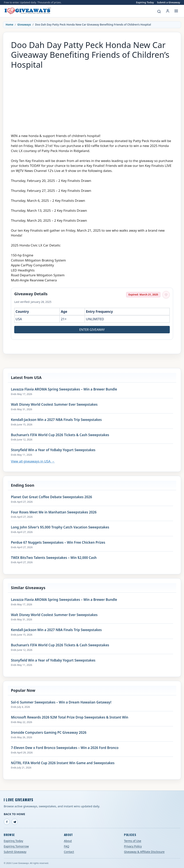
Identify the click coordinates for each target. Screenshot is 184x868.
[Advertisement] (92, 99)
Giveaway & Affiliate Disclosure (144, 852)
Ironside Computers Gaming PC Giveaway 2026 (49, 733)
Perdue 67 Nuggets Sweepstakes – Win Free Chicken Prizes (58, 542)
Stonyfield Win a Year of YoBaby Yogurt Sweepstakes (53, 450)
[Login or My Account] (168, 11)
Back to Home (14, 814)
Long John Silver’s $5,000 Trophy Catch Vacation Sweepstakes (60, 527)
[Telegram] (15, 822)
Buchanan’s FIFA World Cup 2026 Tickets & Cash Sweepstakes (60, 435)
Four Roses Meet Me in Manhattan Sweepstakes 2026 (54, 512)
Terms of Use (133, 841)
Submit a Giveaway (169, 2)
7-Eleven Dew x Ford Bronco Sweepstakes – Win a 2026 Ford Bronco (65, 748)
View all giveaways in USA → (33, 461)
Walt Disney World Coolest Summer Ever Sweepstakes (54, 405)
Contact (69, 852)
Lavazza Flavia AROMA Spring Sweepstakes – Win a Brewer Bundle (64, 389)
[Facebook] (7, 822)
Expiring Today (145, 2)
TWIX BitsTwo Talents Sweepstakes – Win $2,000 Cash (54, 558)
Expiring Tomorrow (16, 846)
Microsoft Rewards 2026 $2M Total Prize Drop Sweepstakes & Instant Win (70, 717)
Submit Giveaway (15, 852)
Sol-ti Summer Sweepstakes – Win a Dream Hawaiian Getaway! (61, 702)
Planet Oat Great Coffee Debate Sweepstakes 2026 (51, 497)
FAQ (67, 846)
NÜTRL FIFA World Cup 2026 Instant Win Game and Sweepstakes (63, 763)
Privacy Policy (133, 846)
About (68, 841)
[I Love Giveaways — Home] (27, 11)
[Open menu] (176, 11)
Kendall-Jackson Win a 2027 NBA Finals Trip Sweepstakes (56, 420)
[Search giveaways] (159, 12)
